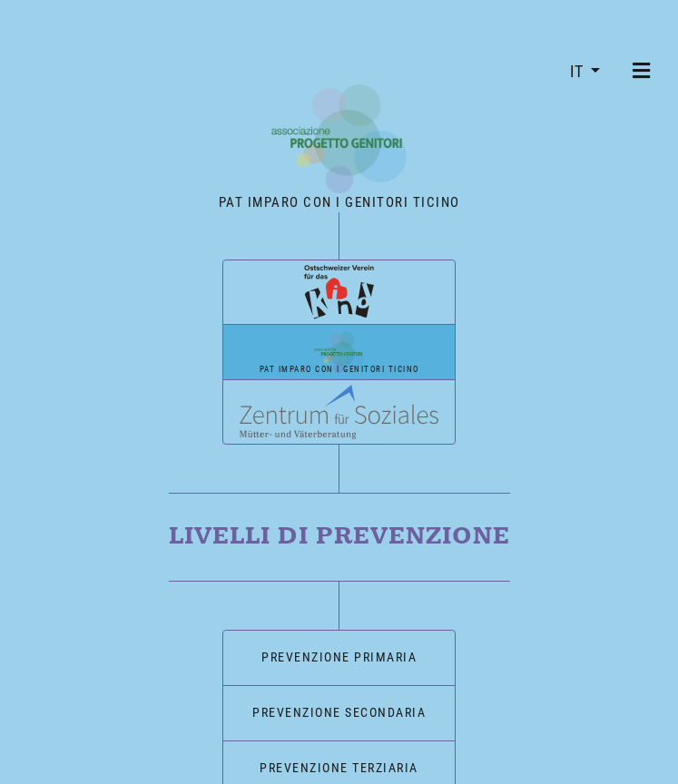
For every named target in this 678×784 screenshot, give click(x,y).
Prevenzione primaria (339, 650)
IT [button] (578, 71)
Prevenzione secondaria (339, 705)
